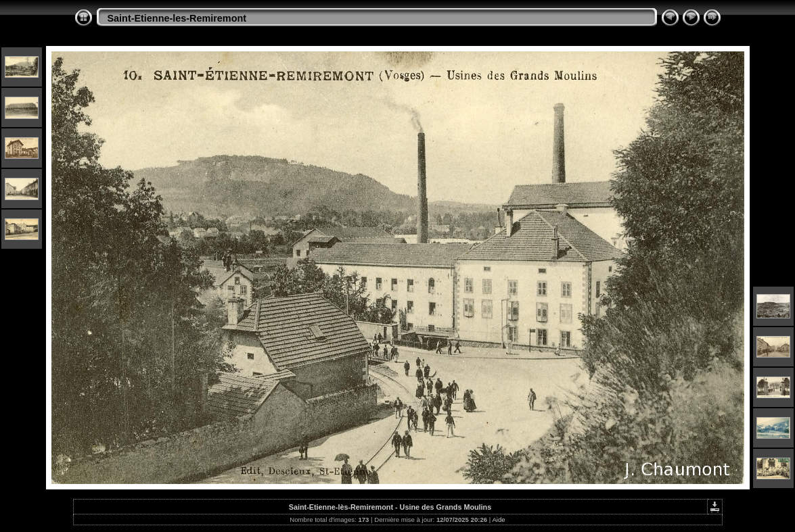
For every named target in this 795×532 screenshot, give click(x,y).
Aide (498, 519)
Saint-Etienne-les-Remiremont (177, 18)
